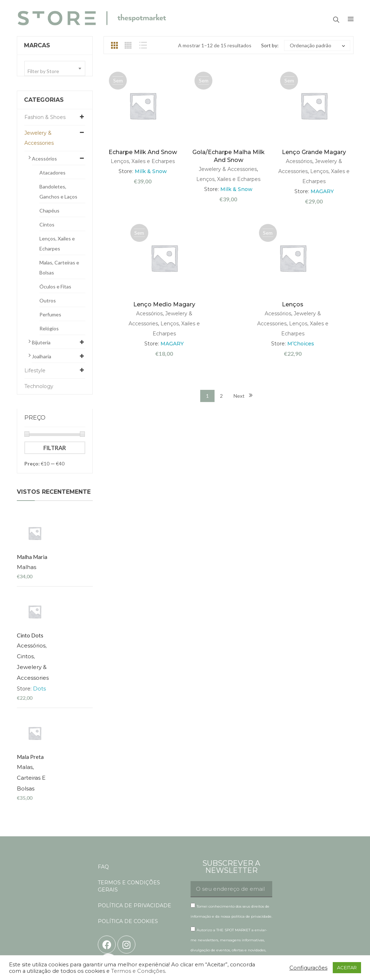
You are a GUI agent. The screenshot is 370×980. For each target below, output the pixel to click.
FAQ (103, 759)
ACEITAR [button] (347, 967)
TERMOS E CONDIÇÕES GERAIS (129, 779)
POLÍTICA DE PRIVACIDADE (134, 798)
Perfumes (50, 314)
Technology (39, 386)
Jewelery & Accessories (39, 138)
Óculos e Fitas (55, 286)
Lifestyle (35, 371)
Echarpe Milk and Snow (143, 152)
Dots (73, 617)
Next (239, 396)
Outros (48, 300)
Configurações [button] (308, 968)
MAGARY (322, 191)
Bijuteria (41, 342)
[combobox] (55, 68)
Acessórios (44, 159)
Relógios (49, 328)
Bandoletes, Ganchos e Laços (58, 192)
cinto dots (64, 564)
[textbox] (55, 71)
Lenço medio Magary (164, 304)
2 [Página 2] (221, 396)
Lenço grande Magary (314, 152)
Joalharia (42, 356)
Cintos (47, 224)
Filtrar (55, 448)
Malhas (61, 531)
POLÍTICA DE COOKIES (128, 814)
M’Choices (301, 344)
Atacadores (52, 173)
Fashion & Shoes (45, 117)
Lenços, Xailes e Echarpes (57, 243)
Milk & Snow (151, 171)
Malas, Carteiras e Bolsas (59, 267)
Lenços (293, 304)
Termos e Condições (138, 971)
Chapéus (49, 211)
